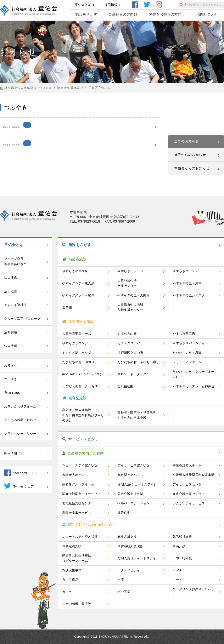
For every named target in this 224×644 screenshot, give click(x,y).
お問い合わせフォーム (20, 406)
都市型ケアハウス (130, 475)
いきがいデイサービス (189, 503)
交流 (121, 580)
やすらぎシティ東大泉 (78, 283)
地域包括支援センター (78, 503)
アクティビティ (129, 570)
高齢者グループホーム (78, 484)
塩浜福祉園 (125, 386)
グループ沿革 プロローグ (22, 318)
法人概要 (11, 291)
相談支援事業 (72, 570)
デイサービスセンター (189, 484)
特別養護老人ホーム (187, 465)
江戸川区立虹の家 (130, 353)
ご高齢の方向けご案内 (83, 453)
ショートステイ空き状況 (80, 465)
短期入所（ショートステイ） (138, 558)
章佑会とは (83, 5)
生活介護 (179, 546)
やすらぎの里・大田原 (133, 295)
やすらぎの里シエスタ (189, 295)
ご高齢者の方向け (123, 14)
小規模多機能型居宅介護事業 (194, 475)
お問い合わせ (208, 14)
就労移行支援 (182, 537)
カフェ (67, 592)
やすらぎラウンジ (75, 343)
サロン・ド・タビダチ (133, 374)
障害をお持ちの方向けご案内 (88, 525)
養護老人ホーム (74, 475)
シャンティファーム (187, 362)
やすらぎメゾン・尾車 (78, 295)
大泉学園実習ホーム (77, 334)
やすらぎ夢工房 (184, 334)
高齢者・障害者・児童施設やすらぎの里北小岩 (137, 415)
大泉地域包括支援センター (127, 283)
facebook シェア (21, 473)
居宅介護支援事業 (130, 494)
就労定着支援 (72, 546)
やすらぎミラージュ (132, 271)
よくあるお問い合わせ (20, 420)
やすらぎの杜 (127, 334)
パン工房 (124, 592)
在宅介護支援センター (189, 494)
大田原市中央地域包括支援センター (130, 307)
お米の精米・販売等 (77, 604)
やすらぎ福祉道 (15, 305)
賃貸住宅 (124, 513)
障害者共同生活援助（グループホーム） (77, 558)
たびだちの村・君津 (187, 353)
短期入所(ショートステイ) (136, 484)
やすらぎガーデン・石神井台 (194, 386)
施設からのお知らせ (190, 155)
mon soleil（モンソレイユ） (83, 374)
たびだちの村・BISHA (78, 362)
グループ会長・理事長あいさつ (15, 261)
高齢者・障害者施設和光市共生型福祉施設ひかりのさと (83, 415)
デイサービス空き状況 (133, 465)
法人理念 (11, 278)
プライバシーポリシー (20, 434)
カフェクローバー (130, 343)
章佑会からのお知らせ (192, 168)
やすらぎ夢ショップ (77, 353)
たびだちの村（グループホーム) (194, 374)
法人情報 (11, 346)
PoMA (177, 570)
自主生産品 (70, 580)
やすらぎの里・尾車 (187, 283)
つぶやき (11, 379)
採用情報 (111, 5)
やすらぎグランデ (185, 271)
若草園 (67, 307)
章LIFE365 (12, 393)
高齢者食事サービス (77, 513)
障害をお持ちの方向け (167, 14)
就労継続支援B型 (130, 546)
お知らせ (11, 365)
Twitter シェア (19, 486)
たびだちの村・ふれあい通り (138, 362)
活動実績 (11, 332)
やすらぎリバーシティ (189, 343)
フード (177, 580)
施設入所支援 (127, 537)
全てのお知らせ (187, 141)
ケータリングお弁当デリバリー (194, 592)
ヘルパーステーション (133, 503)
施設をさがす (86, 14)
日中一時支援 (182, 558)
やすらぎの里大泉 (75, 271)
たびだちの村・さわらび (80, 386)
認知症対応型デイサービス (82, 494)
